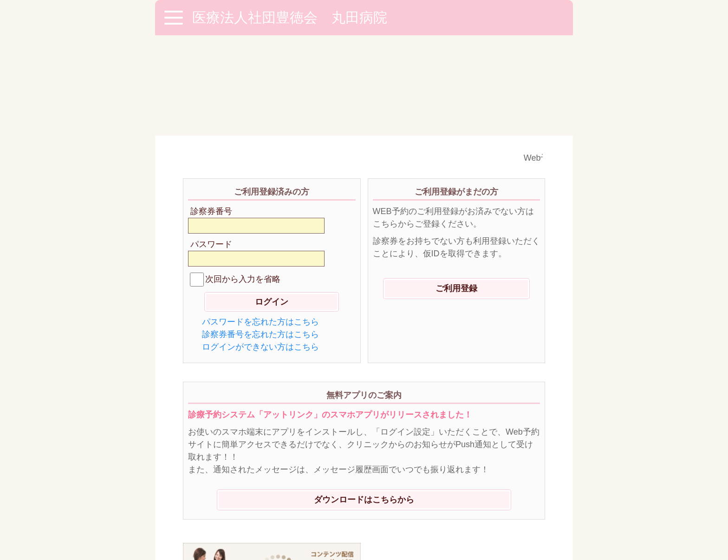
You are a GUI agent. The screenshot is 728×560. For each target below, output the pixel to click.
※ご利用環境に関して (227, 506)
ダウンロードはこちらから (364, 399)
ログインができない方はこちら (260, 247)
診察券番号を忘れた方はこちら (260, 234)
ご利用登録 (456, 188)
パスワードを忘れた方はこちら (260, 221)
